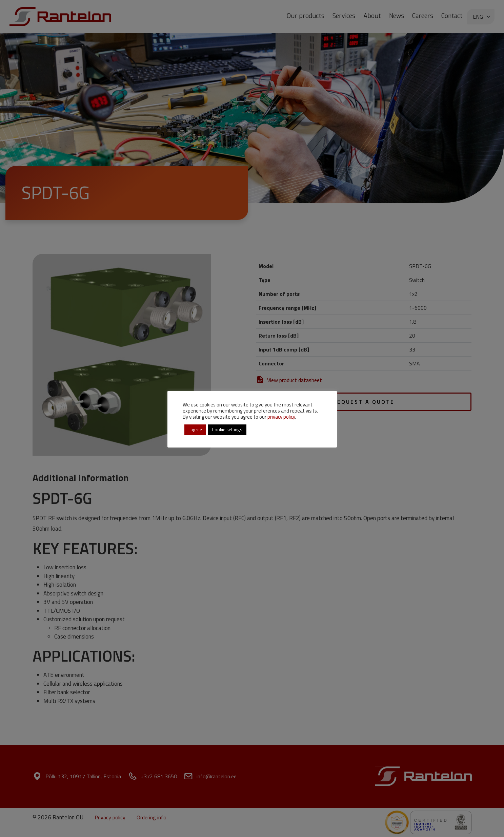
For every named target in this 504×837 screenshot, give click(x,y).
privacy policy (281, 417)
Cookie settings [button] (227, 430)
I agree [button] (195, 430)
